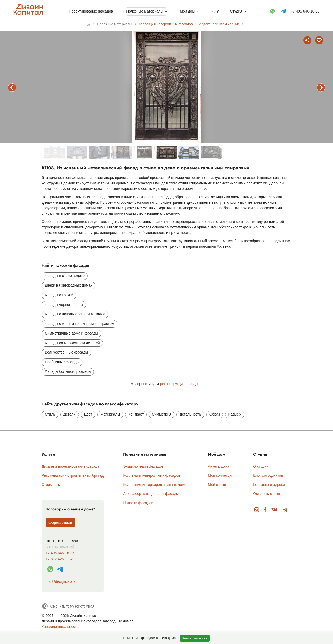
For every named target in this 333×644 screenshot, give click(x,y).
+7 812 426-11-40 (60, 559)
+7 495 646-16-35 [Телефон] (305, 11)
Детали (70, 414)
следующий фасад (321, 88)
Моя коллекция (221, 475)
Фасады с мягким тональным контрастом (79, 324)
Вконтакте (275, 510)
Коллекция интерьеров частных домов (156, 485)
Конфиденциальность (60, 627)
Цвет (88, 414)
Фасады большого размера (68, 371)
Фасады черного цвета (64, 305)
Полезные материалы (145, 11)
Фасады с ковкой (59, 295)
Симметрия (162, 414)
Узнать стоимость (195, 638)
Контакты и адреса (269, 485)
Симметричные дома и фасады (71, 333)
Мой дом (187, 11)
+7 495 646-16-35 (60, 553)
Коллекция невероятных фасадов (152, 475)
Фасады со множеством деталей (72, 343)
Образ (215, 414)
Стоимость (51, 485)
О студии (261, 466)
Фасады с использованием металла (75, 314)
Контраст (136, 414)
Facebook (265, 510)
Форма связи (60, 523)
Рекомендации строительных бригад (73, 475)
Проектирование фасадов (91, 11)
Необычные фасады (62, 362)
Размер (234, 414)
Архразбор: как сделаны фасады (151, 494)
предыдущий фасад (12, 88)
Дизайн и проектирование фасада (71, 466)
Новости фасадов (138, 503)
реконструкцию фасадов (181, 384)
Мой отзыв (217, 485)
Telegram (285, 510)
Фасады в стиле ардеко (65, 276)
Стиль (50, 414)
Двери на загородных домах (69, 285)
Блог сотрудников (268, 475)
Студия (236, 11)
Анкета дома (219, 466)
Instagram (257, 510)
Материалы (110, 414)
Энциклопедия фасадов (143, 466)
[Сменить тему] (69, 606)
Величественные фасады (66, 352)
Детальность (190, 414)
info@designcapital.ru (63, 581)
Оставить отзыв (267, 494)
